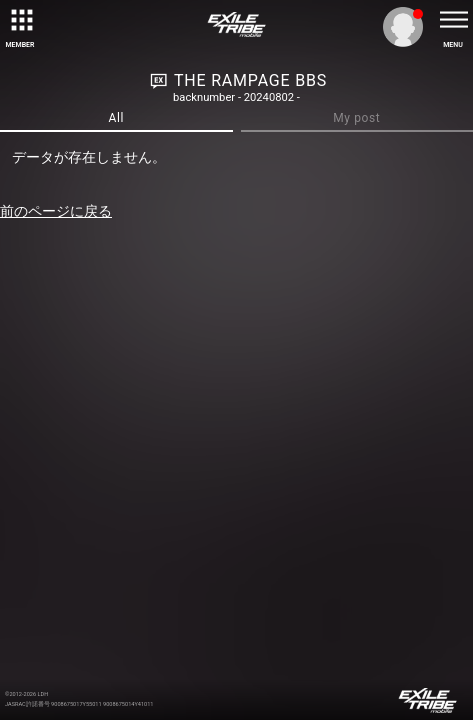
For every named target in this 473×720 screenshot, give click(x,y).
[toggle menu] (453, 20)
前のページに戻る (56, 211)
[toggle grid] (20, 20)
